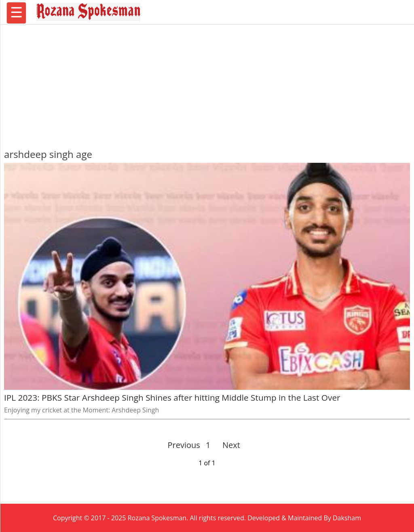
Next (228, 445)
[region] (207, 83)
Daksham (347, 518)
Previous (184, 445)
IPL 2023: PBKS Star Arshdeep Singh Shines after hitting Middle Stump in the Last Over (173, 397)
